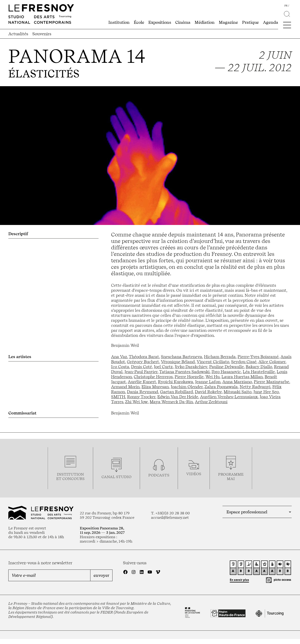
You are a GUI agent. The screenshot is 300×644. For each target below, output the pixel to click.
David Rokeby (208, 392)
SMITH (118, 397)
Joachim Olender (187, 387)
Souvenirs (42, 34)
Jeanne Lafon (208, 382)
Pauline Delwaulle (226, 367)
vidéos (194, 474)
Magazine (228, 22)
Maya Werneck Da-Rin (171, 402)
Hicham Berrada (220, 357)
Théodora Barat (144, 357)
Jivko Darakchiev (191, 367)
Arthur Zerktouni (211, 402)
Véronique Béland (178, 362)
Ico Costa (120, 367)
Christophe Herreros (153, 377)
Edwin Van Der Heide (178, 397)
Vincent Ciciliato (213, 362)
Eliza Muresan (155, 387)
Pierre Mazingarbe (271, 382)
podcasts (159, 475)
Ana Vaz (119, 357)
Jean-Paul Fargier (141, 372)
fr (286, 6)
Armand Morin (125, 387)
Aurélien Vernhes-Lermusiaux (229, 397)
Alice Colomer (272, 362)
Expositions (160, 22)
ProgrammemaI (231, 476)
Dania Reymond (142, 392)
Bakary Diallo (259, 367)
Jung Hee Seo (266, 392)
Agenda (271, 22)
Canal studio (116, 477)
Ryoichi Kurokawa (176, 382)
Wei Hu (212, 377)
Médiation (205, 22)
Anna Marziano (237, 382)
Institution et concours (70, 476)
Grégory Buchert (143, 362)
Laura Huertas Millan (242, 377)
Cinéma (183, 22)
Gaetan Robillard (176, 392)
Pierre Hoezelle (189, 377)
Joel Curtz (163, 367)
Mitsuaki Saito (237, 392)
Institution (119, 22)
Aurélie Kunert (142, 382)
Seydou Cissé (244, 362)
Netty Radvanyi (255, 387)
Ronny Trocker (141, 397)
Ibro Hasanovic (226, 372)
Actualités (18, 34)
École (139, 22)
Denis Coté (141, 367)
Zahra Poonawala (221, 387)
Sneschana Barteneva (181, 357)
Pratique (250, 22)
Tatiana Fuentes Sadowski (184, 372)
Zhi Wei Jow (136, 402)
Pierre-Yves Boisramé (258, 357)
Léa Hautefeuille (259, 372)
